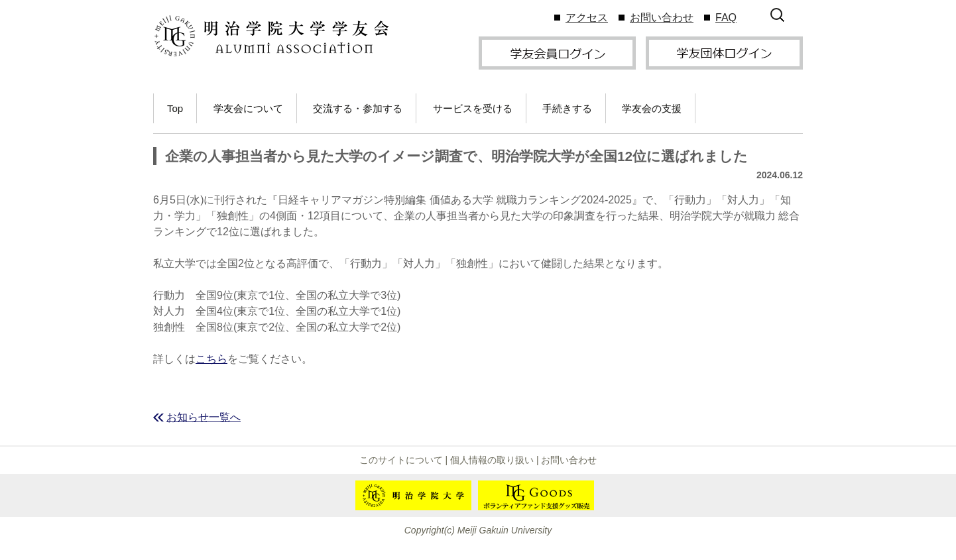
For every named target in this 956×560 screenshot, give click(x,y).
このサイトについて (401, 460)
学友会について (248, 108)
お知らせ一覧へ (204, 417)
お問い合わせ (662, 18)
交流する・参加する (358, 108)
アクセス (587, 18)
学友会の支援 (652, 108)
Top (175, 108)
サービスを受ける (473, 108)
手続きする (567, 108)
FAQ (726, 18)
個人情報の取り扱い (492, 460)
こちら (211, 359)
